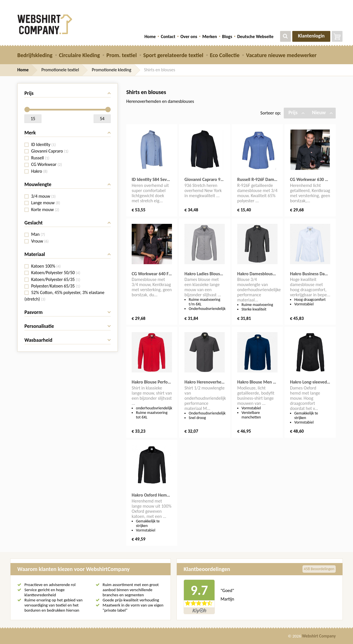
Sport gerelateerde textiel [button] (173, 55)
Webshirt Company (319, 636)
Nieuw (322, 112)
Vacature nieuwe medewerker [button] (281, 55)
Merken (210, 37)
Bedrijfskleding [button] (35, 55)
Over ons (189, 37)
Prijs (296, 112)
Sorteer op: (271, 113)
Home (150, 37)
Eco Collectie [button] (225, 55)
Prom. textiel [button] (122, 55)
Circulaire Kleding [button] (79, 55)
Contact (168, 37)
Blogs (227, 37)
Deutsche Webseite (255, 37)
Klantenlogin (311, 36)
